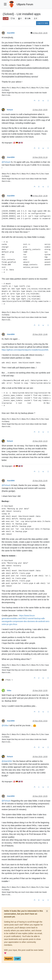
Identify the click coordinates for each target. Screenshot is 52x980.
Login (17, 959)
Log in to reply (43, 23)
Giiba (9, 691)
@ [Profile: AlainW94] (7, 761)
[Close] (47, 911)
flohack (10, 110)
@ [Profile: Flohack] (6, 162)
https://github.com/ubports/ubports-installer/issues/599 (25, 350)
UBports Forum (25, 4)
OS (6, 19)
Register (9, 959)
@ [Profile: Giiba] (5, 725)
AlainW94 (11, 33)
